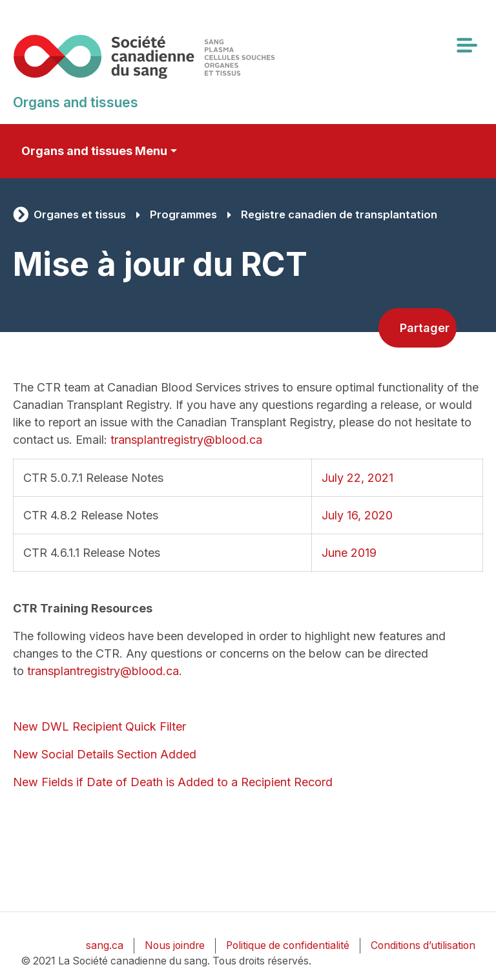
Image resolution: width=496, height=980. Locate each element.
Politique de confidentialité (288, 945)
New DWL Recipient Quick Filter (99, 726)
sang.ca (105, 945)
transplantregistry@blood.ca (186, 440)
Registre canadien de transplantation (339, 214)
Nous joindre (175, 945)
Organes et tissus (80, 214)
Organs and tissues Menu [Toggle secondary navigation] (94, 151)
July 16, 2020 (357, 515)
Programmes (183, 214)
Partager (425, 328)
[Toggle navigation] (466, 45)
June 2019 (349, 553)
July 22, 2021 (357, 478)
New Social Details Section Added (105, 754)
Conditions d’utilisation (423, 945)
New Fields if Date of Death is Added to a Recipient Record (173, 782)
